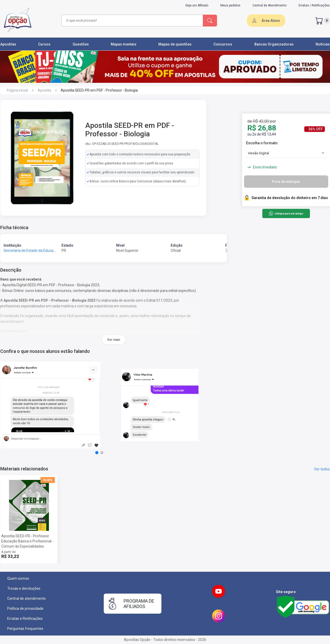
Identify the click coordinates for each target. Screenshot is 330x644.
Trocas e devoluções (24, 588)
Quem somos (18, 578)
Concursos (223, 44)
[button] (97, 453)
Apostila (44, 90)
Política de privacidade (25, 609)
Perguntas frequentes (25, 629)
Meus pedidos (230, 5)
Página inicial (17, 90)
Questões (81, 44)
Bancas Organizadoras (274, 44)
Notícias (323, 44)
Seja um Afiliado (197, 5)
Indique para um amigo (286, 213)
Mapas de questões (175, 44)
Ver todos (322, 469)
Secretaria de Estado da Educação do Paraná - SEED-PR (49, 251)
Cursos (44, 44)
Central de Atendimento (270, 5)
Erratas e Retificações (25, 619)
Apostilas (8, 44)
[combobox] (132, 21)
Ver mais (114, 340)
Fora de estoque (286, 182)
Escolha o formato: (262, 143)
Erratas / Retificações (314, 5)
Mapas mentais (124, 44)
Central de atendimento (27, 598)
